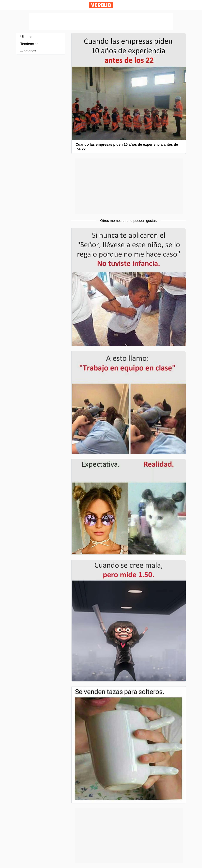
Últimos (26, 37)
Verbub (101, 5)
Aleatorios (28, 51)
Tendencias (29, 44)
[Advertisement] (101, 21)
